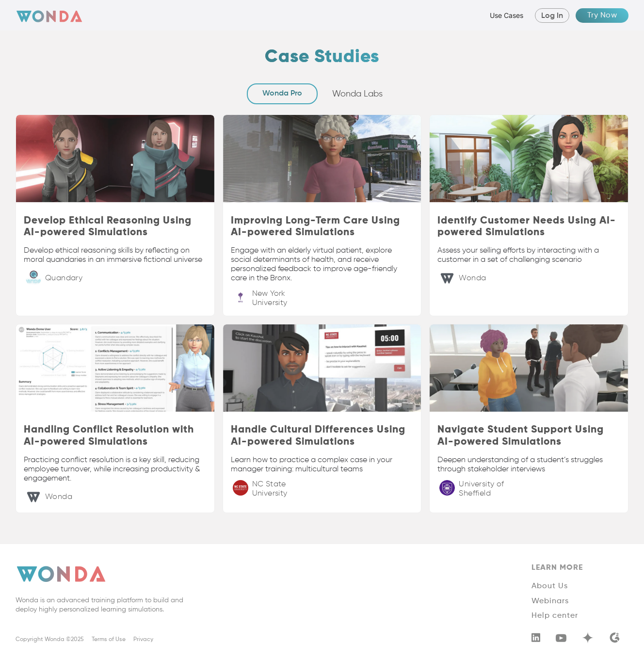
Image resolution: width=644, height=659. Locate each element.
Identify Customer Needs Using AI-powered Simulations (527, 227)
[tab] (282, 94)
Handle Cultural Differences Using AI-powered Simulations (318, 436)
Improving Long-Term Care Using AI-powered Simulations (315, 227)
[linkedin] (536, 639)
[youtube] (561, 640)
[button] (504, 16)
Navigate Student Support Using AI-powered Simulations (521, 436)
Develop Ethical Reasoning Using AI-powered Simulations (108, 227)
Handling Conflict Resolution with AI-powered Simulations (109, 436)
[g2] (614, 640)
